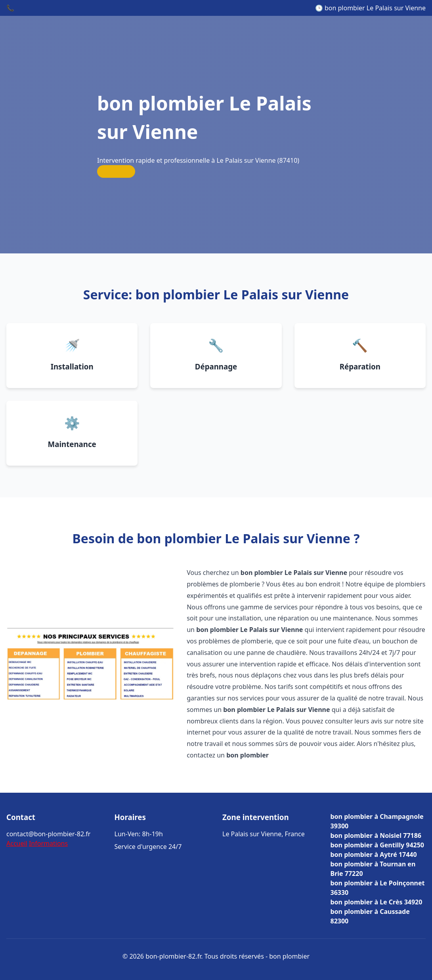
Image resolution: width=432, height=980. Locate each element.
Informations (48, 843)
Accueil (17, 843)
